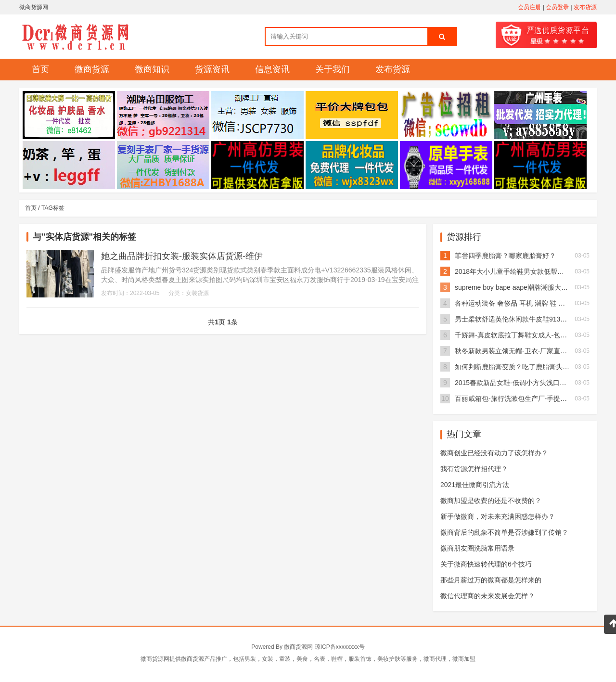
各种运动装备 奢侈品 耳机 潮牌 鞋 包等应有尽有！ (530, 303)
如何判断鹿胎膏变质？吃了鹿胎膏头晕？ (515, 367)
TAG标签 (53, 208)
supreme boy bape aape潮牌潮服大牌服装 (518, 287)
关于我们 (333, 69)
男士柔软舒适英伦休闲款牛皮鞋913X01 (513, 319)
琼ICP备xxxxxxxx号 (340, 647)
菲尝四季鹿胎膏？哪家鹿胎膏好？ (505, 256)
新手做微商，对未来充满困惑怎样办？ (498, 516)
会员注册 (529, 7)
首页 (40, 69)
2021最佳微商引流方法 (475, 485)
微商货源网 (298, 647)
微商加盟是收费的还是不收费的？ (491, 501)
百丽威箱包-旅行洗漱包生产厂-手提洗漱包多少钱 (528, 399)
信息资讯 (272, 69)
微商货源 (92, 69)
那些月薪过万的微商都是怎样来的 (491, 580)
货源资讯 (212, 69)
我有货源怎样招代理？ (474, 469)
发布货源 (585, 7)
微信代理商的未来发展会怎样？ (488, 596)
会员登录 (557, 7)
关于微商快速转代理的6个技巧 (486, 564)
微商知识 (152, 69)
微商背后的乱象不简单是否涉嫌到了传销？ (504, 532)
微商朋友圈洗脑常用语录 (477, 548)
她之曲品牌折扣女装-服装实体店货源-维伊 (182, 256)
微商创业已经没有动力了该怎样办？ (494, 453)
